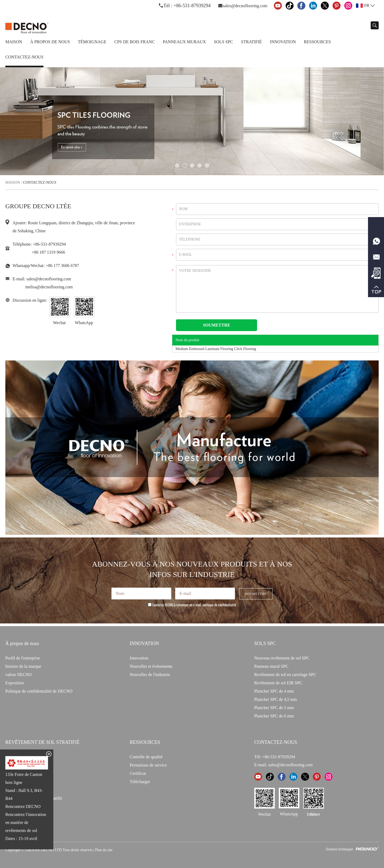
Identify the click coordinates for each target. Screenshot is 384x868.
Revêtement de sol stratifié (43, 742)
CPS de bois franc (135, 42)
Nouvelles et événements (151, 666)
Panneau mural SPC (271, 666)
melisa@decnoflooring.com (49, 287)
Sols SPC (223, 42)
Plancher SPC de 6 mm (274, 716)
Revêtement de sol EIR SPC (278, 683)
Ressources (317, 42)
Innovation (283, 42)
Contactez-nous (24, 57)
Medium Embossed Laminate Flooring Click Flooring (216, 349)
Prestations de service (148, 765)
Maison (14, 42)
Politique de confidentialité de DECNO (39, 691)
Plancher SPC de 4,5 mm (275, 699)
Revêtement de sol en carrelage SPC (285, 675)
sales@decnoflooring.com (245, 6)
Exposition (15, 683)
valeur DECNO (19, 675)
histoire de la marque (23, 666)
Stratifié (251, 42)
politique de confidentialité (219, 605)
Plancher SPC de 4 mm (274, 691)
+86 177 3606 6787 (62, 266)
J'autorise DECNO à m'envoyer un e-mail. (192, 605)
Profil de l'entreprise (23, 658)
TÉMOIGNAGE (92, 42)
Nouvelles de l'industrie (150, 675)
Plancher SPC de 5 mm (274, 708)
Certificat (138, 773)
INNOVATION (145, 643)
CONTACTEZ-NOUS (276, 742)
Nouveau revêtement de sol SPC (282, 658)
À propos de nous (50, 42)
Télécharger (140, 782)
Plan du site (104, 850)
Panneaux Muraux (184, 42)
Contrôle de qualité (146, 757)
